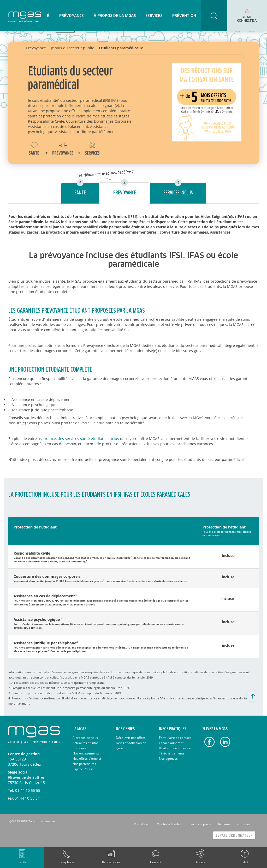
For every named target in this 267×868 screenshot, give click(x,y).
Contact (156, 862)
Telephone (67, 862)
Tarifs (22, 862)
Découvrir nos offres (131, 738)
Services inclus (178, 193)
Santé (80, 193)
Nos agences (168, 759)
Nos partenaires (84, 764)
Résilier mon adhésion (175, 748)
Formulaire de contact (175, 738)
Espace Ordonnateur (234, 836)
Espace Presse (83, 769)
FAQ (245, 862)
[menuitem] (71, 16)
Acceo (200, 862)
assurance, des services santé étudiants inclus (78, 439)
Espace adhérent (171, 743)
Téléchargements (172, 753)
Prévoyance (125, 193)
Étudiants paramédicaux (121, 48)
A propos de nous (85, 738)
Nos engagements (86, 753)
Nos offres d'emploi (87, 759)
